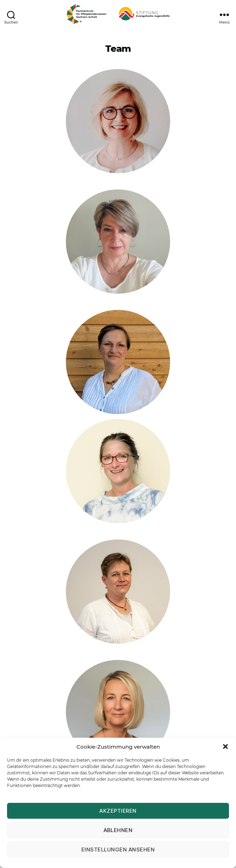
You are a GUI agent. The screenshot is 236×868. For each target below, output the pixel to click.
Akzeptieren (118, 811)
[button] (225, 747)
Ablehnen (118, 830)
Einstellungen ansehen (118, 850)
